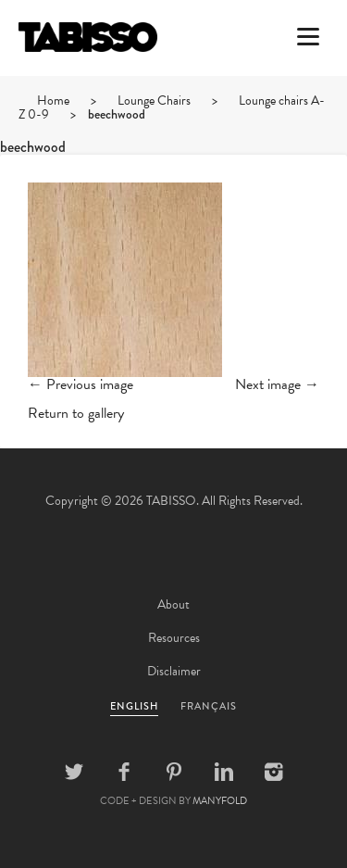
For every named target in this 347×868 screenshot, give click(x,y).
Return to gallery (76, 413)
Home (53, 101)
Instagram (274, 772)
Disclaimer (174, 671)
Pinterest (174, 772)
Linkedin (224, 772)
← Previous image (81, 384)
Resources (174, 638)
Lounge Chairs (154, 101)
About (173, 604)
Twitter (74, 772)
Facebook (124, 772)
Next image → (277, 384)
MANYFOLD (220, 801)
